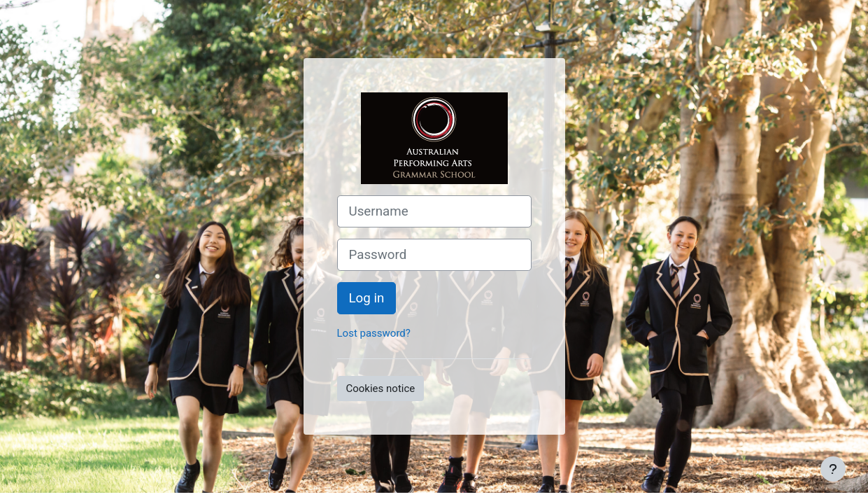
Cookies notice (381, 388)
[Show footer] (833, 469)
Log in (367, 298)
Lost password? (374, 333)
